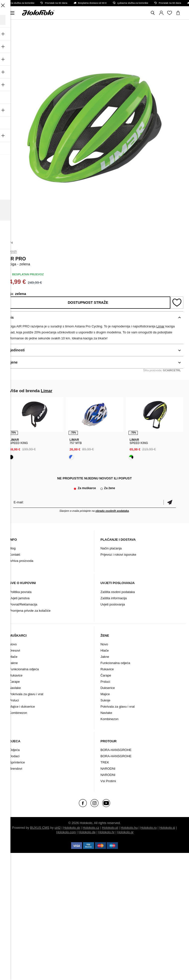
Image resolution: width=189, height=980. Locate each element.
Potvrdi (170, 502)
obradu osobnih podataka (112, 511)
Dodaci (14, 756)
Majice (105, 694)
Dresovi (15, 650)
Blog (12, 548)
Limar (11, 252)
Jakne (14, 663)
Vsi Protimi (108, 781)
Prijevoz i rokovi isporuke (118, 555)
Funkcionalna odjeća (24, 669)
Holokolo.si (167, 828)
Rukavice (16, 675)
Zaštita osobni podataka (118, 592)
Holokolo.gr (125, 832)
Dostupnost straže (88, 302)
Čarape (15, 682)
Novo (13, 644)
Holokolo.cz (91, 828)
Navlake (15, 688)
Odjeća (15, 750)
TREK (105, 762)
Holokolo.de (87, 832)
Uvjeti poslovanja (113, 604)
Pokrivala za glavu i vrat (26, 694)
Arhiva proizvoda (21, 561)
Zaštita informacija (114, 598)
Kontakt (15, 555)
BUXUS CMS (40, 828)
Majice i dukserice (22, 707)
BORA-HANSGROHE (116, 750)
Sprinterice (17, 762)
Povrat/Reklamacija (23, 604)
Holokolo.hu (129, 828)
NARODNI (108, 769)
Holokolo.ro (148, 828)
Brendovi (16, 769)
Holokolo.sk (71, 828)
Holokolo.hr (106, 832)
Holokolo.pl (110, 828)
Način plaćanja (111, 548)
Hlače (13, 657)
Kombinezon (18, 713)
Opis (10, 317)
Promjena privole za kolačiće (30, 611)
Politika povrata (21, 592)
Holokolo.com (66, 832)
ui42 (58, 828)
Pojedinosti (15, 350)
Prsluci (14, 700)
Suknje (105, 700)
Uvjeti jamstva (20, 598)
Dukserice (108, 688)
